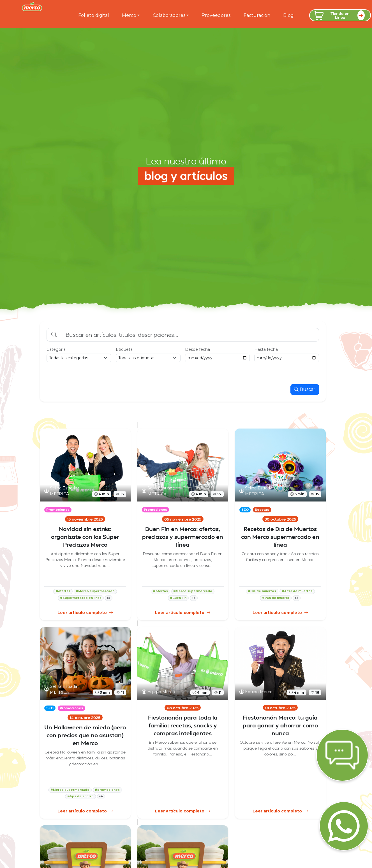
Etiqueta (124, 349)
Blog (288, 15)
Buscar (305, 389)
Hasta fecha (266, 349)
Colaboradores (169, 15)
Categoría (56, 349)
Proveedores (216, 15)
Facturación (257, 15)
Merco (129, 15)
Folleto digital (94, 15)
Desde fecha (197, 349)
